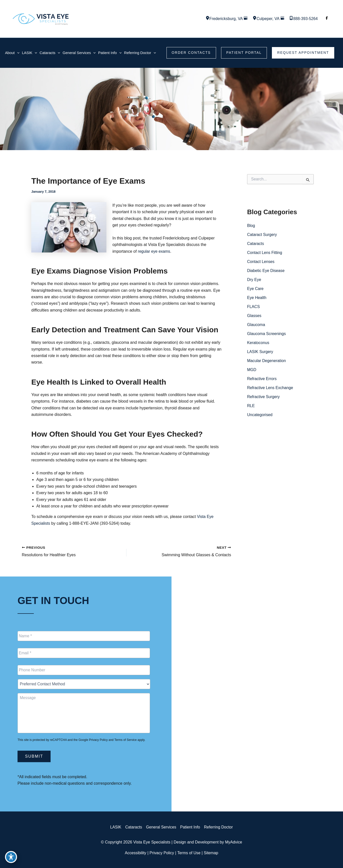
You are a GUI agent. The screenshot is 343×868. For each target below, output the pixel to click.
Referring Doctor (219, 827)
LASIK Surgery (260, 352)
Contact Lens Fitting (265, 253)
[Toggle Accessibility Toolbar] (11, 857)
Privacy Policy (98, 740)
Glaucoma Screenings (267, 334)
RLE (251, 406)
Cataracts (256, 244)
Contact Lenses (261, 262)
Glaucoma (256, 325)
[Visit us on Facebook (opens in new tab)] (327, 19)
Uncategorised (260, 415)
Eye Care (255, 289)
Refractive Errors (262, 379)
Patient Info (190, 827)
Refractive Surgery (264, 397)
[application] (17, 53)
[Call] (303, 19)
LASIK (115, 827)
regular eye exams (154, 251)
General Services (161, 827)
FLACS (254, 307)
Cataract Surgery (262, 235)
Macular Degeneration (267, 361)
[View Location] (206, 19)
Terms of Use (189, 853)
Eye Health (257, 298)
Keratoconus (258, 343)
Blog (251, 226)
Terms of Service (126, 740)
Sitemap (212, 853)
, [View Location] (225, 19)
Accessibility (135, 853)
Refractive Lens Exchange (271, 388)
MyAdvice (233, 842)
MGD (252, 370)
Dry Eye (254, 280)
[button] (190, 53)
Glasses (254, 316)
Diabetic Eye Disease (266, 271)
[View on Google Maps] (245, 19)
